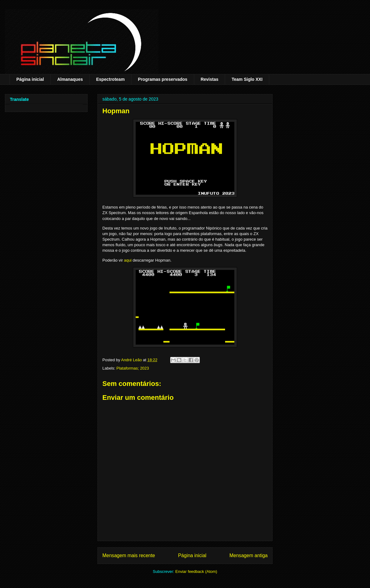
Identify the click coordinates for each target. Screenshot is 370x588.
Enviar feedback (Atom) (196, 571)
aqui (128, 260)
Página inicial (30, 79)
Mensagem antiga (249, 555)
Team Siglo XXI (247, 79)
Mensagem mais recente (129, 555)
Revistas (210, 79)
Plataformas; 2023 (133, 368)
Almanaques (70, 79)
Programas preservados (162, 79)
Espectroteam (111, 79)
